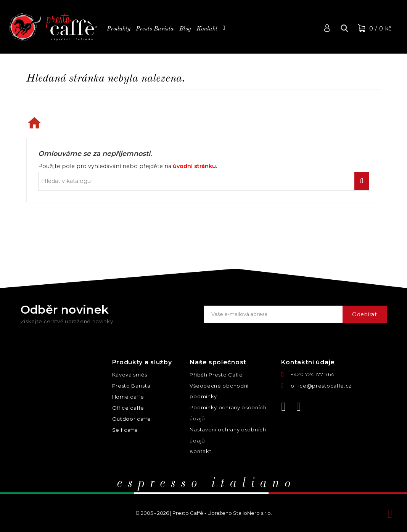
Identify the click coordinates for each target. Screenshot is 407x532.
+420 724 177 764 (312, 374)
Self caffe (125, 430)
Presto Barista (131, 386)
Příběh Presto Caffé (216, 375)
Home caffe (128, 397)
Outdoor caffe (132, 419)
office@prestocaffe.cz (321, 386)
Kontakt (200, 451)
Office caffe (128, 408)
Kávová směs (130, 375)
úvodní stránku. (195, 166)
